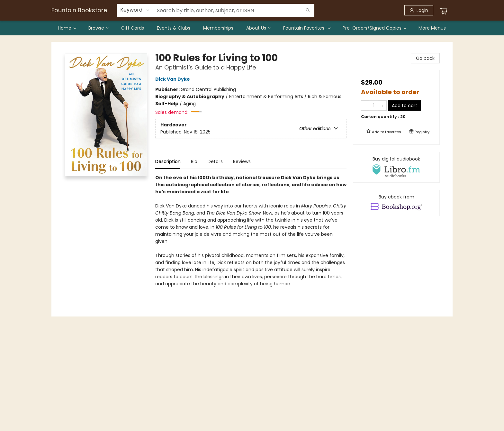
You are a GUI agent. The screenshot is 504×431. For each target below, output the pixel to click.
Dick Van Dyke (174, 79)
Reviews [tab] (242, 161)
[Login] (419, 10)
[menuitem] (67, 28)
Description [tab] (168, 161)
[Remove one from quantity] (365, 105)
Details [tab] (215, 161)
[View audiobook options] (396, 167)
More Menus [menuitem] (432, 28)
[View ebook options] (396, 203)
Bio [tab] (194, 161)
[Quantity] (374, 105)
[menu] (252, 28)
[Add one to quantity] (382, 105)
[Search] (308, 10)
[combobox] (135, 10)
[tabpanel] (251, 238)
